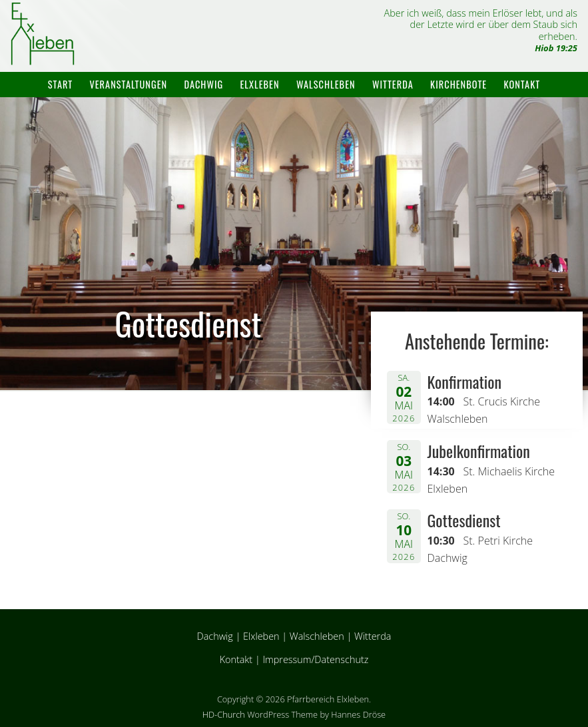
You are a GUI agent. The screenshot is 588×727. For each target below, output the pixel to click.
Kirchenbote (458, 84)
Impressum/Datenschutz (315, 659)
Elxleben (260, 84)
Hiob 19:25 (556, 48)
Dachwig (203, 84)
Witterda (393, 84)
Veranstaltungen (128, 84)
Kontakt (522, 84)
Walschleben (326, 84)
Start (60, 84)
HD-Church (224, 714)
